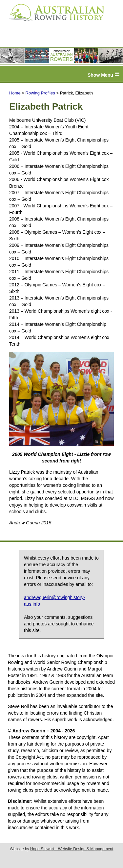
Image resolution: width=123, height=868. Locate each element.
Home (15, 93)
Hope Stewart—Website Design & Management (72, 849)
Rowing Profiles (40, 93)
